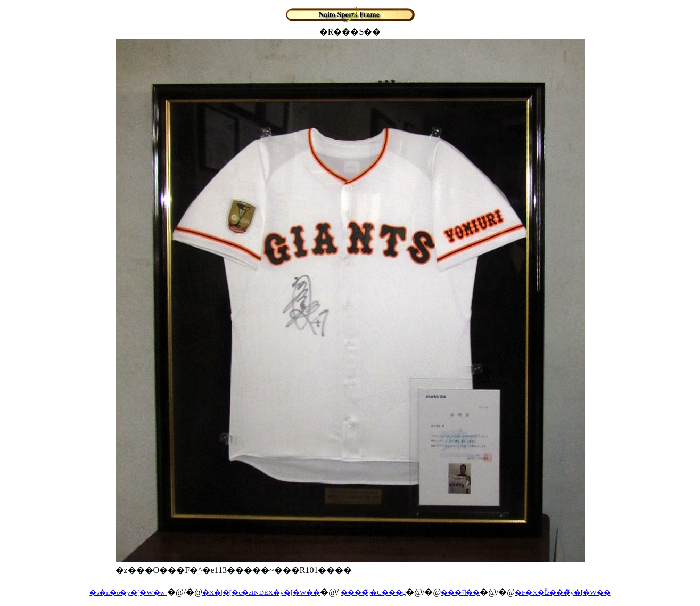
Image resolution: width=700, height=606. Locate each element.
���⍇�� (460, 592)
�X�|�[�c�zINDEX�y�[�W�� (261, 592)
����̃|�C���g (373, 592)
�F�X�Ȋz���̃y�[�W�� (563, 592)
